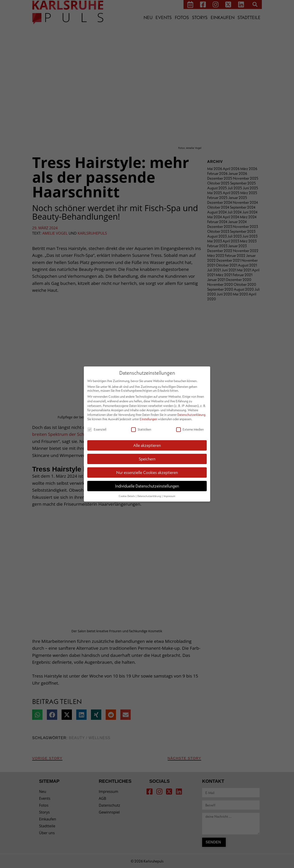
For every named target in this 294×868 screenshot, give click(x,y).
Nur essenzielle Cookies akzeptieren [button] (147, 472)
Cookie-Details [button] (127, 496)
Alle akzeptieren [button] (147, 445)
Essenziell (97, 429)
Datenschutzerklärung (191, 415)
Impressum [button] (169, 496)
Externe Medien (190, 429)
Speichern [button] (147, 459)
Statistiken (141, 429)
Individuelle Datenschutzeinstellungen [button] (147, 486)
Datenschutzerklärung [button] (149, 496)
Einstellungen (148, 419)
